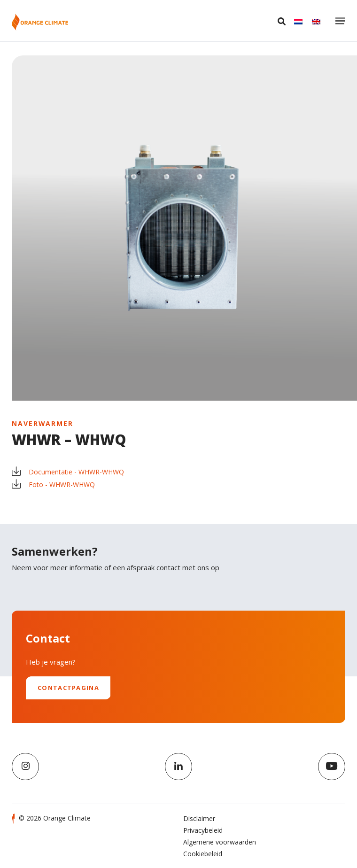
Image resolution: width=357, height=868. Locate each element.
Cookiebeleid (203, 854)
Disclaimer (199, 818)
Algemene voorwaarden (220, 842)
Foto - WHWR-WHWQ (53, 484)
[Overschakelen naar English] (316, 21)
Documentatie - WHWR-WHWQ (68, 472)
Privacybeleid (203, 830)
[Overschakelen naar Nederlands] (298, 21)
